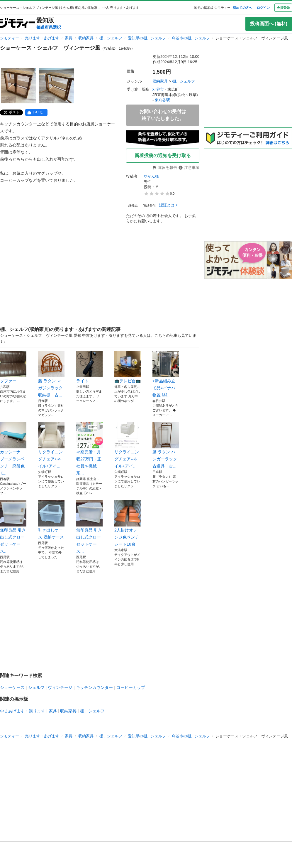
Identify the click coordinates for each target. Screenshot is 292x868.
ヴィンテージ (60, 687)
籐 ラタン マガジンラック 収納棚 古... (51, 374)
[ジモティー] (18, 24)
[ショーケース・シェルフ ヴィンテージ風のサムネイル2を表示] (56, 86)
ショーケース (12, 687)
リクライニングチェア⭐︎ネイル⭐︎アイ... (51, 445)
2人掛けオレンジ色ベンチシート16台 (128, 523)
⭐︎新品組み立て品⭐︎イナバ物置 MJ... (166, 374)
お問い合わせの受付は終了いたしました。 (163, 115)
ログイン (263, 8)
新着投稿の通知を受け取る (163, 155)
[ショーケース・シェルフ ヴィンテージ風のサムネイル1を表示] (19, 86)
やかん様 (151, 176)
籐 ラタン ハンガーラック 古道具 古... (166, 445)
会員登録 (283, 8)
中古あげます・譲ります (23, 711)
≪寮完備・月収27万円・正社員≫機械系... (89, 449)
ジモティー (10, 38)
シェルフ (36, 687)
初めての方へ (242, 8)
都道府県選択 (49, 27)
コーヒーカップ (131, 687)
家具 (69, 38)
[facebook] (36, 112)
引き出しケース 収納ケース (51, 520)
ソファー (13, 367)
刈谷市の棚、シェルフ (191, 38)
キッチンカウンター (94, 687)
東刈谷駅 (162, 100)
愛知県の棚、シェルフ (147, 38)
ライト (89, 367)
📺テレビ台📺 (128, 367)
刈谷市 (158, 89)
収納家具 (86, 38)
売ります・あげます (42, 38)
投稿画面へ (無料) (269, 24)
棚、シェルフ (111, 38)
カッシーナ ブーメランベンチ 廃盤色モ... (13, 449)
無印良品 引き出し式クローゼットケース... (13, 527)
